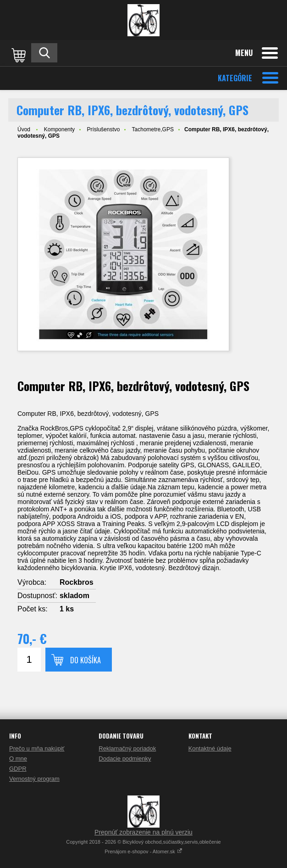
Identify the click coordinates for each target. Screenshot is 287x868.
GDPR (18, 769)
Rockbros (77, 582)
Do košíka (86, 660)
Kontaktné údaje (210, 748)
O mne (18, 759)
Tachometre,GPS (153, 129)
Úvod (24, 129)
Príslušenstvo (103, 129)
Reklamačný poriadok (127, 748)
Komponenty (59, 129)
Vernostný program (34, 779)
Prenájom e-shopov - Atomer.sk (143, 851)
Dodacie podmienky (125, 759)
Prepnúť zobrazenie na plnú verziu (143, 832)
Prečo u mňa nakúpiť (37, 748)
